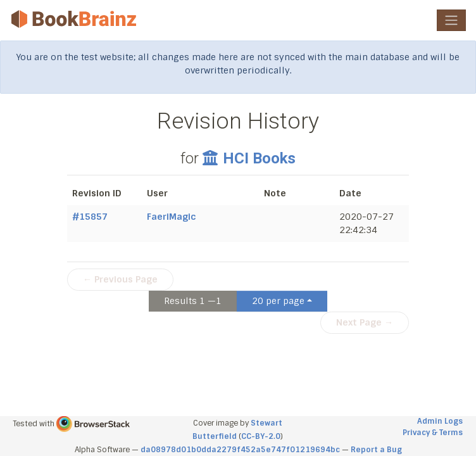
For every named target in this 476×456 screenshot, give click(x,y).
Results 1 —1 (193, 301)
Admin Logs (440, 421)
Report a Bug (376, 450)
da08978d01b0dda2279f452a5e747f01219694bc (240, 450)
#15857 (90, 217)
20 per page (278, 301)
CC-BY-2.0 (261, 436)
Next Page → (365, 322)
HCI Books (249, 158)
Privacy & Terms (433, 433)
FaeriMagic (171, 217)
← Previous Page (120, 279)
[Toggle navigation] (451, 20)
